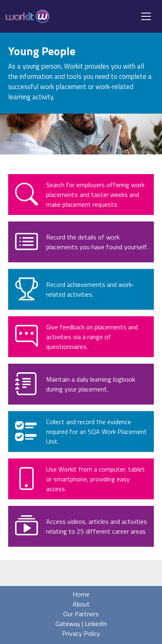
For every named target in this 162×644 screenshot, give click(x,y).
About (81, 604)
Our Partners (81, 614)
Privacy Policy (81, 633)
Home (81, 594)
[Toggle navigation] (146, 16)
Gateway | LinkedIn (81, 624)
